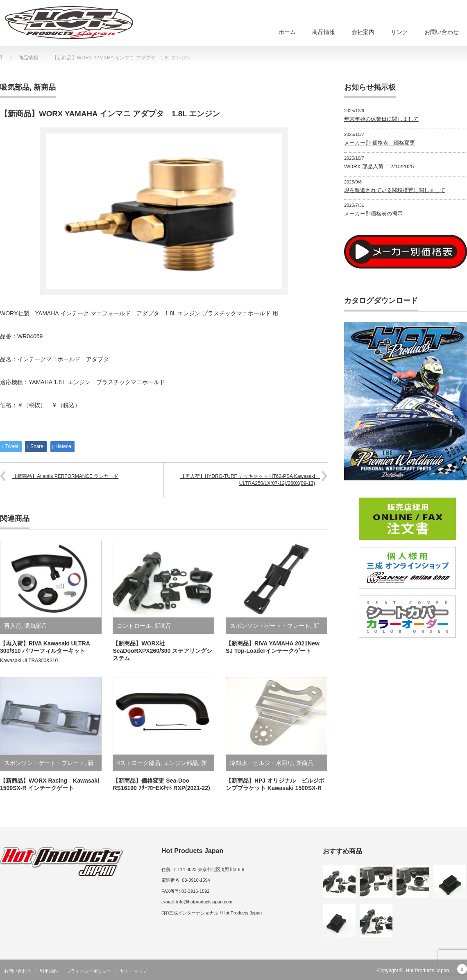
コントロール (134, 626)
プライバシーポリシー (89, 971)
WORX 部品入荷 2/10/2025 (379, 166)
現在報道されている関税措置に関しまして (395, 190)
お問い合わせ (442, 32)
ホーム (287, 32)
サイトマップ (134, 971)
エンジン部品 (181, 763)
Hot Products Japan (427, 971)
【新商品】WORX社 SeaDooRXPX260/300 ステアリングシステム (162, 651)
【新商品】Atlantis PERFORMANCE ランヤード (65, 476)
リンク (399, 32)
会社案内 (363, 32)
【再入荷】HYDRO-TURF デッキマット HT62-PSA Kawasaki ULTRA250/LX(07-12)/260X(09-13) (250, 480)
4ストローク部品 (138, 763)
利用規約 (49, 971)
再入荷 (13, 626)
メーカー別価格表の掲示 (373, 214)
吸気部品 (15, 87)
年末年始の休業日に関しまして (381, 119)
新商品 (45, 87)
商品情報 (324, 32)
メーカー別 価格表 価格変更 (380, 143)
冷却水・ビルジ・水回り (261, 763)
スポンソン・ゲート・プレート (270, 626)
